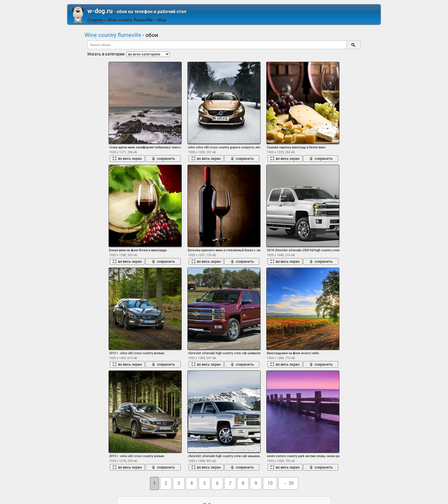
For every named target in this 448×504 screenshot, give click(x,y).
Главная (95, 20)
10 (270, 483)
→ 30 (288, 483)
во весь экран (127, 159)
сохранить (163, 159)
